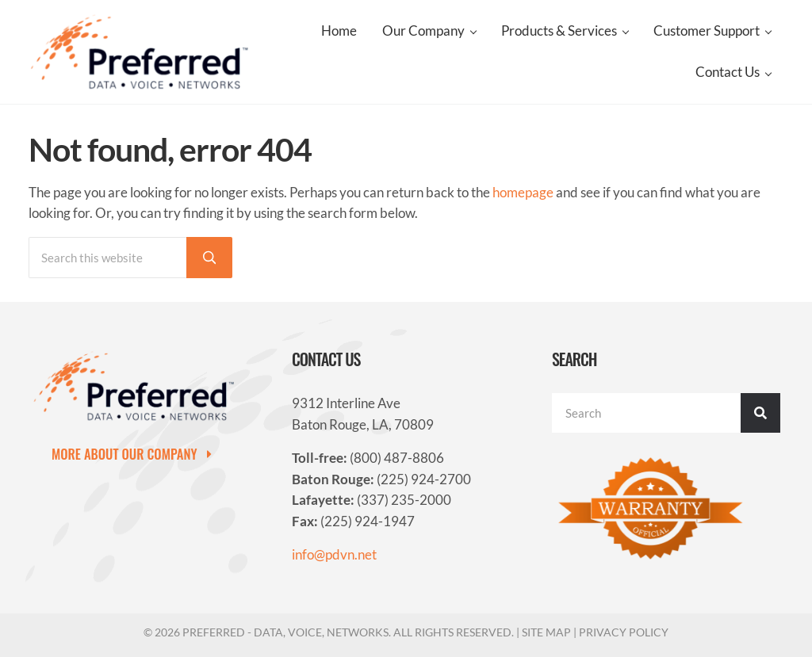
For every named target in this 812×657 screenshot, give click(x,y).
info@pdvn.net (334, 555)
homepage (523, 193)
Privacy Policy (624, 632)
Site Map (546, 632)
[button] (136, 453)
